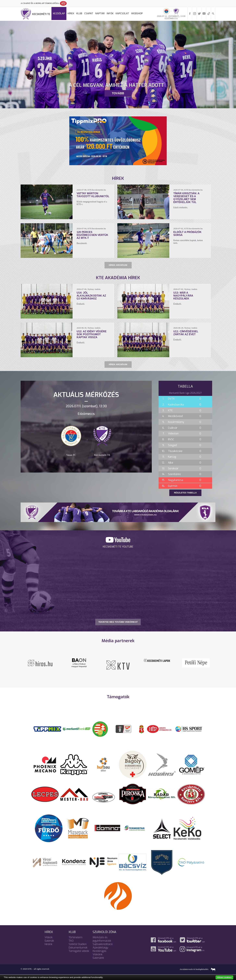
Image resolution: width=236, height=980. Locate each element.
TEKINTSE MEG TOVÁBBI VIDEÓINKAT (118, 622)
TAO (71, 941)
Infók (110, 13)
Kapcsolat (122, 13)
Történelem (75, 937)
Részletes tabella (185, 493)
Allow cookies (224, 977)
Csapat (89, 13)
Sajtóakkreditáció (103, 944)
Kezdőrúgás (99, 951)
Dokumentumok (78, 948)
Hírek (71, 13)
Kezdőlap (59, 13)
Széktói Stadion (78, 944)
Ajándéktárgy (100, 948)
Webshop (137, 13)
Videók (49, 937)
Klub (79, 13)
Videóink (98, 954)
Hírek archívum (118, 265)
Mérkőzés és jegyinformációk (102, 939)
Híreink (49, 944)
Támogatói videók (79, 951)
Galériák (49, 941)
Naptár (100, 13)
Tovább (118, 93)
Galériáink (98, 958)
